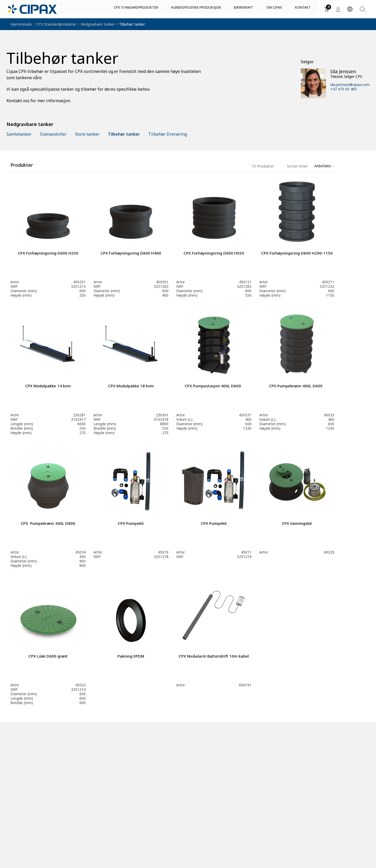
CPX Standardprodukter (136, 10)
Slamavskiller (53, 134)
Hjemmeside (21, 24)
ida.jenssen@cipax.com (350, 85)
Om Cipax (274, 10)
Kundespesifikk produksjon (196, 10)
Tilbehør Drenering (168, 134)
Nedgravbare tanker (98, 24)
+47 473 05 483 (343, 89)
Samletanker (19, 134)
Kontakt (303, 10)
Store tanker (87, 134)
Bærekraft (244, 10)
